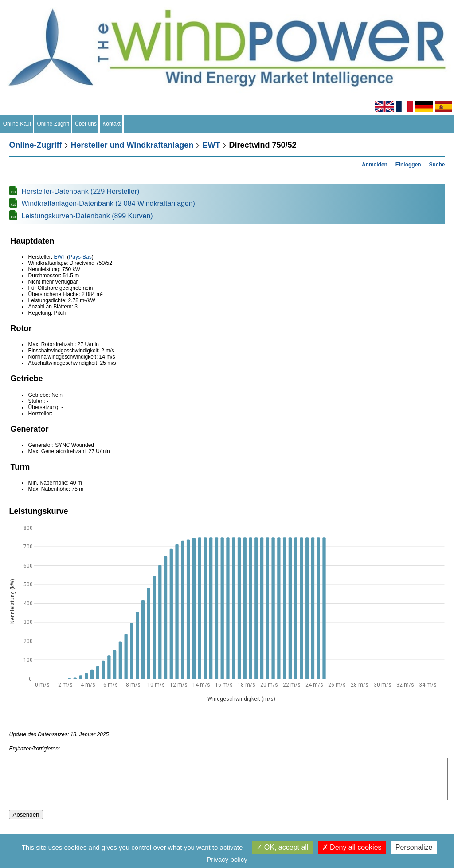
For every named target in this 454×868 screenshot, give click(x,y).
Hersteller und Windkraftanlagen (132, 145)
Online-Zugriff (53, 124)
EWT (211, 145)
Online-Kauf (17, 124)
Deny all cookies (352, 847)
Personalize (414, 847)
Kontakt (112, 124)
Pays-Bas (80, 257)
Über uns (86, 124)
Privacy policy (227, 859)
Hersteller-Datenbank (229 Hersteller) (80, 191)
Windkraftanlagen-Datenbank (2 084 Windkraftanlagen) (108, 203)
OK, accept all (282, 847)
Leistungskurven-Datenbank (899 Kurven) (87, 216)
